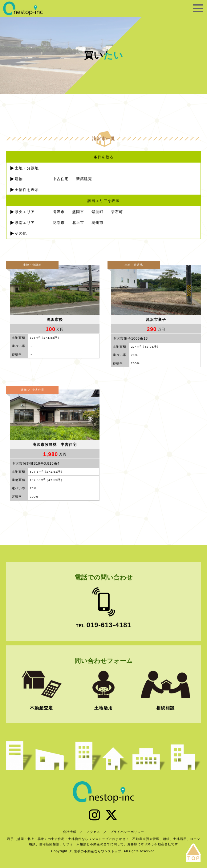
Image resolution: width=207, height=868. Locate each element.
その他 (21, 233)
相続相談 (165, 708)
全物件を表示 (27, 190)
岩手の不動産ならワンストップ (23, 8)
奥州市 (97, 223)
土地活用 (103, 708)
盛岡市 (78, 212)
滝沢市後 (55, 320)
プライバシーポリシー (127, 832)
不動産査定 (41, 708)
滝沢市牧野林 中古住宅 (55, 445)
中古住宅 (61, 179)
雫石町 (117, 212)
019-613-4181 (109, 625)
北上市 (78, 223)
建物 (19, 179)
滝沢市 (59, 212)
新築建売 (84, 179)
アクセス (93, 832)
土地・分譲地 (27, 168)
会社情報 (70, 832)
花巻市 (59, 223)
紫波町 (97, 212)
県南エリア (25, 223)
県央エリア (25, 212)
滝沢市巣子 (156, 320)
